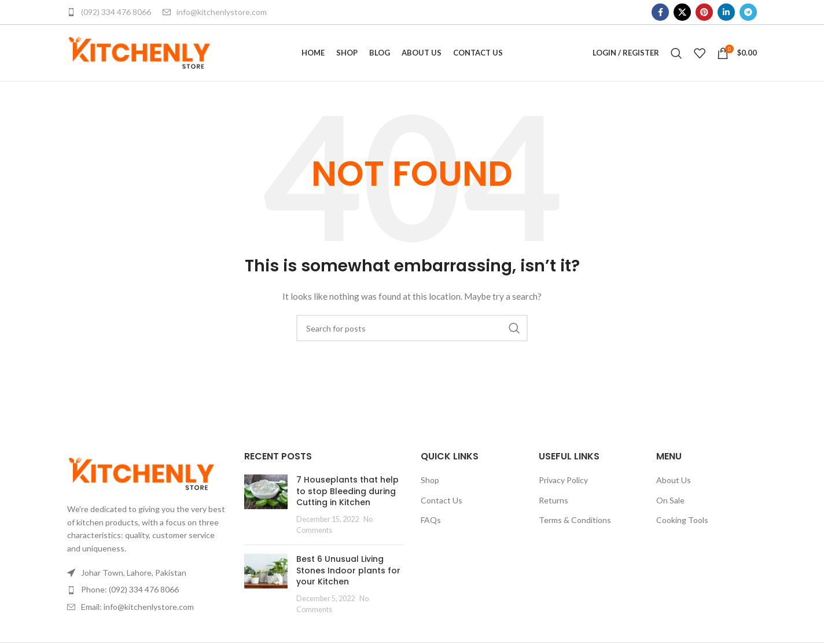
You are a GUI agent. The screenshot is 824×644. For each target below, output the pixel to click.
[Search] (676, 55)
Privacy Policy (563, 484)
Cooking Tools (682, 524)
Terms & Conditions (575, 524)
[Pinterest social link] (704, 12)
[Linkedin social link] (726, 12)
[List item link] (147, 594)
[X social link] (682, 12)
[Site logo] (139, 54)
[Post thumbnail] (266, 509)
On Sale (670, 504)
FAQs (431, 524)
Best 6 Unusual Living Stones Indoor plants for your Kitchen (348, 574)
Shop (430, 484)
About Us (674, 484)
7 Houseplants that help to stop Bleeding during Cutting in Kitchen (347, 495)
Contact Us (442, 504)
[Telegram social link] (748, 12)
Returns (553, 504)
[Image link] (141, 476)
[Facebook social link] (660, 12)
